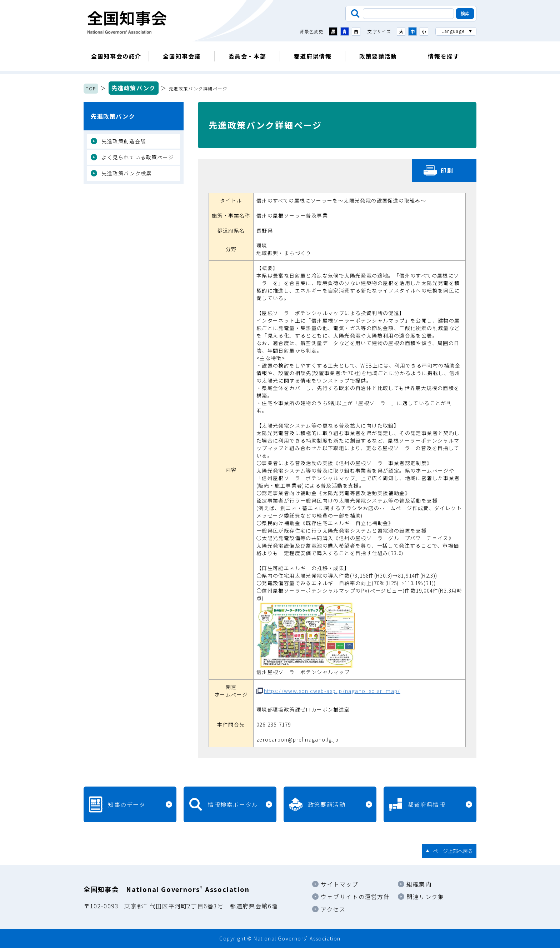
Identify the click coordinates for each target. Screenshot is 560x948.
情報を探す (444, 56)
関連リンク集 (425, 897)
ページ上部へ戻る (453, 851)
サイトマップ (340, 884)
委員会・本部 (247, 56)
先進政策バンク (134, 88)
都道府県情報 (313, 56)
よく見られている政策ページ (138, 157)
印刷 (447, 170)
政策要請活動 (378, 56)
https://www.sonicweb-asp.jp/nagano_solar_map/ (332, 691)
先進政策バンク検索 (127, 173)
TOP (91, 88)
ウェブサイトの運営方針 (355, 897)
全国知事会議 (182, 56)
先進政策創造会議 (124, 141)
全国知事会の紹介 (116, 56)
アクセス (333, 909)
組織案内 (419, 884)
